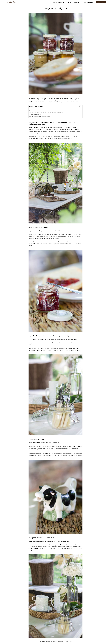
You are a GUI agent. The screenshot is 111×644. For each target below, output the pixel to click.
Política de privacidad (59, 641)
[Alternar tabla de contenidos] (79, 107)
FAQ (84, 2)
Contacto (90, 2)
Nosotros (62, 2)
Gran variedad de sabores (38, 111)
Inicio (55, 2)
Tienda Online (101, 2)
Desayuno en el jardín (56, 8)
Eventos (78, 2)
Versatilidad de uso (36, 115)
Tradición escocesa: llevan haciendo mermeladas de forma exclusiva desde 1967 (52, 109)
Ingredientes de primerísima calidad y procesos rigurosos (47, 113)
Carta (70, 2)
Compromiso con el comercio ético (40, 116)
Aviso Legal (69, 641)
